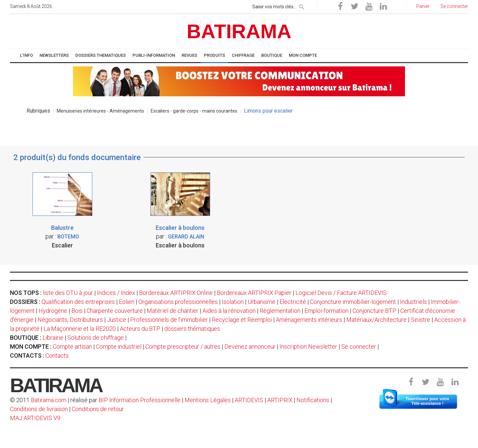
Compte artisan (72, 347)
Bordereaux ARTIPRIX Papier (254, 293)
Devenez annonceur (250, 347)
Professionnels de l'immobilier (169, 320)
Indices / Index (116, 293)
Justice (117, 320)
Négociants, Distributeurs (70, 320)
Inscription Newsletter (308, 347)
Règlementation (280, 311)
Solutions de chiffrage (96, 338)
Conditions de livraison (39, 409)
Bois (77, 311)
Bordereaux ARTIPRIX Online (176, 293)
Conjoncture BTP (374, 311)
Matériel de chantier (173, 311)
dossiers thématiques (192, 329)
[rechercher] (302, 6)
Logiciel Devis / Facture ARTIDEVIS (341, 293)
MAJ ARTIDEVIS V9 (35, 418)
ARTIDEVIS (249, 400)
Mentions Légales (208, 400)
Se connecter (359, 347)
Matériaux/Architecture (376, 320)
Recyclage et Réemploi (242, 320)
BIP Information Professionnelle (140, 400)
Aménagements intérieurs (309, 320)
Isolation (233, 302)
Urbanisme (262, 302)
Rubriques (38, 111)
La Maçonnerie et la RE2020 (80, 329)
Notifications (314, 400)
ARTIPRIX (280, 400)
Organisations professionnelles (178, 302)
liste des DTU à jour (68, 293)
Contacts (57, 356)
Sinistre (420, 320)
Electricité (293, 302)
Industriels (413, 302)
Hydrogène (53, 311)
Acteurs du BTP (140, 329)
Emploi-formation (326, 311)
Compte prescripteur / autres (183, 347)
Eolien (127, 302)
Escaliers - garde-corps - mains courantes (194, 111)
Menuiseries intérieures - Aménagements (100, 111)
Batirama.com (49, 400)
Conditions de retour (98, 409)
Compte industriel (119, 347)
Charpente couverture (115, 311)
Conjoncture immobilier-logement (353, 302)
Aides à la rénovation (229, 311)
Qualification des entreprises (78, 302)
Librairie (53, 338)
